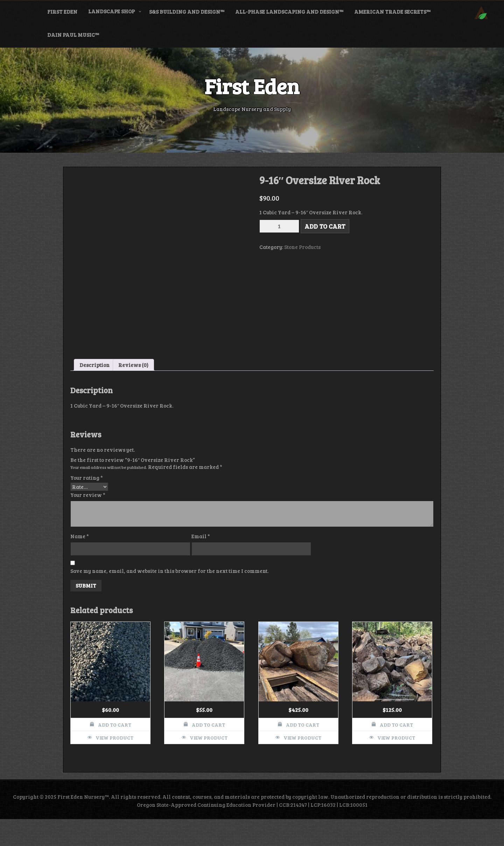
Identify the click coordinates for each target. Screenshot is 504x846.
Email (201, 563)
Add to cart (325, 226)
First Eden (62, 12)
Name (80, 563)
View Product (114, 765)
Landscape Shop (111, 11)
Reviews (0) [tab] (133, 391)
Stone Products (302, 247)
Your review (88, 522)
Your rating (87, 505)
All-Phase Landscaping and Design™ (289, 12)
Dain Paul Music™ (73, 35)
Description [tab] (94, 391)
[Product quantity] (279, 226)
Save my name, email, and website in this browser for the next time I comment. (169, 598)
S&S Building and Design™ (187, 12)
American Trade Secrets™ (392, 12)
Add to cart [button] (115, 752)
